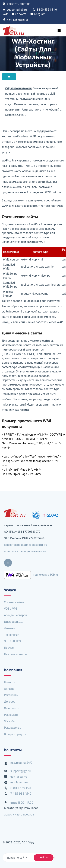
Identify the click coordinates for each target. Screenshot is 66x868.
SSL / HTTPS (12, 641)
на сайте (19, 14)
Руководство (13, 728)
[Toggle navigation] (59, 31)
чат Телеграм (19, 782)
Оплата (9, 689)
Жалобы (10, 721)
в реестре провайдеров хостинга (26, 545)
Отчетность (12, 708)
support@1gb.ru (15, 10)
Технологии (12, 635)
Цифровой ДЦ (13, 622)
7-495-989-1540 (21, 794)
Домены (10, 628)
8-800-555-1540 (21, 788)
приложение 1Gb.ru (45, 575)
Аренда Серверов (15, 615)
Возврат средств (15, 734)
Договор (10, 702)
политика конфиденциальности (25, 551)
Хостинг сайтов (14, 602)
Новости (10, 682)
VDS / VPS (11, 609)
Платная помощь (15, 654)
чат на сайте (19, 777)
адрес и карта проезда (19, 815)
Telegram (38, 14)
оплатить (16, 4)
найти (44, 857)
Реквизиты (11, 695)
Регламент (11, 715)
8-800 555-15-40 (45, 10)
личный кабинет (15, 20)
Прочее (9, 648)
